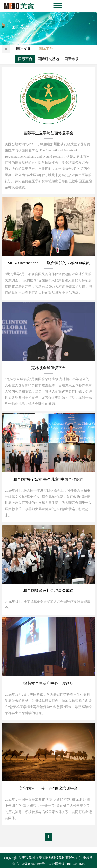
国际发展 (23, 49)
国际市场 (72, 59)
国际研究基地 (48, 59)
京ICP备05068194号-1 (32, 864)
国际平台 (25, 59)
